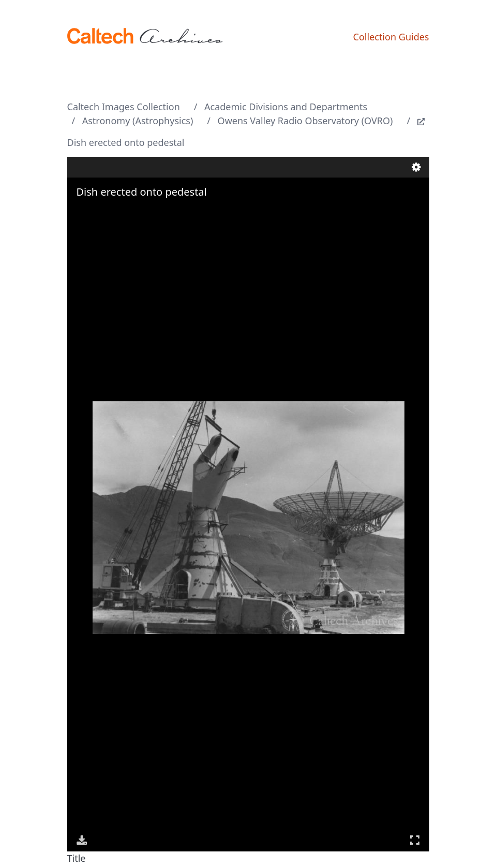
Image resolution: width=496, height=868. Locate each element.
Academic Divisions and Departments (286, 107)
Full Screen (415, 840)
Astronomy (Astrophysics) (138, 121)
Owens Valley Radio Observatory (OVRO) (305, 121)
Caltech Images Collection (124, 107)
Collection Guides (391, 37)
